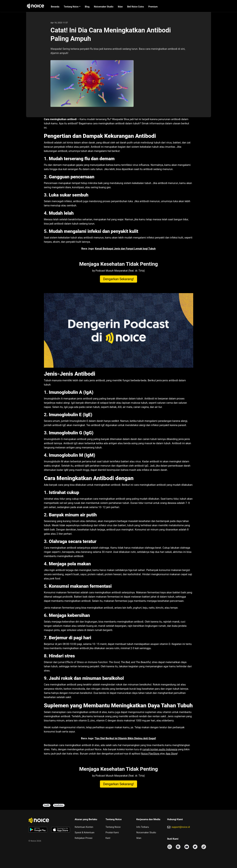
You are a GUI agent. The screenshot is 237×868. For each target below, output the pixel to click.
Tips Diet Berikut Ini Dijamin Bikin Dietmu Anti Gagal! (125, 738)
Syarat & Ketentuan (85, 833)
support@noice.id (181, 827)
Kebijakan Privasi (84, 838)
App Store (171, 754)
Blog (87, 7)
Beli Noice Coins (136, 7)
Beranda (55, 7)
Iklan (120, 7)
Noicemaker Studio (104, 7)
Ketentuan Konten (84, 827)
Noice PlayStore (150, 754)
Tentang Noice (71, 7)
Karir (108, 838)
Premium (153, 7)
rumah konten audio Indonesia (160, 749)
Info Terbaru (143, 827)
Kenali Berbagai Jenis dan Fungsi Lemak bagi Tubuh (125, 249)
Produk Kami (112, 833)
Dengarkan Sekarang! (118, 279)
